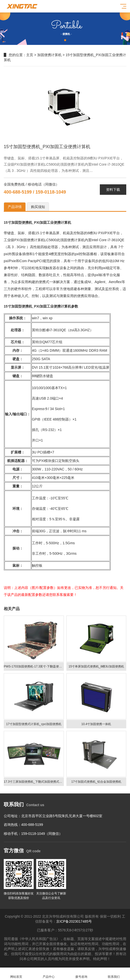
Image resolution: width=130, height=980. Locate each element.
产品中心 (49, 974)
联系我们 (114, 974)
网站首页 (16, 974)
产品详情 (15, 207)
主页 (30, 55)
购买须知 (38, 207)
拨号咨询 (81, 974)
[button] (65, 40)
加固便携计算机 (49, 55)
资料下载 (113, 190)
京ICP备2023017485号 (74, 921)
